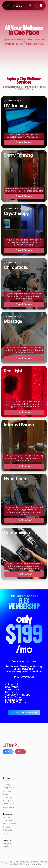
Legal (5, 833)
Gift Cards (7, 830)
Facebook (7, 847)
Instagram (7, 844)
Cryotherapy (8, 804)
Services (6, 778)
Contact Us (8, 820)
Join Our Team (9, 824)
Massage (7, 791)
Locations (7, 817)
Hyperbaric (8, 797)
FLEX (5, 781)
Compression (9, 807)
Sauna (6, 794)
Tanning (6, 784)
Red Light (7, 801)
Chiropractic (8, 788)
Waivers (6, 827)
